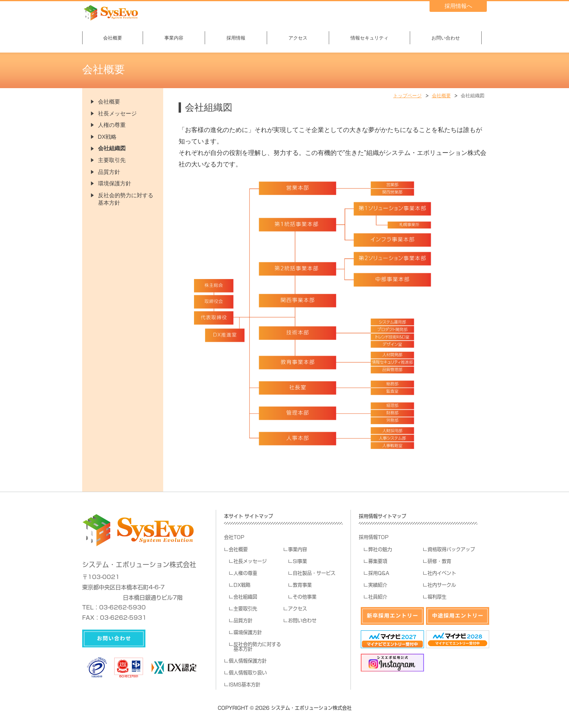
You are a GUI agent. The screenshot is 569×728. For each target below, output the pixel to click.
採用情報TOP (374, 537)
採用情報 (236, 38)
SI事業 (300, 561)
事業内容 (174, 38)
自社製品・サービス (314, 573)
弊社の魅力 (380, 549)
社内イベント (442, 573)
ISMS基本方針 (245, 685)
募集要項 (378, 561)
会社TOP (234, 537)
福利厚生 (437, 597)
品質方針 (109, 172)
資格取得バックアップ (451, 549)
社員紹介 (378, 597)
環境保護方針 (115, 183)
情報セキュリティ (369, 38)
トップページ (407, 96)
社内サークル (442, 585)
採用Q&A (379, 573)
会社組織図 (112, 148)
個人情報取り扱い (248, 673)
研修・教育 (439, 561)
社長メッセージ (117, 113)
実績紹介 (378, 585)
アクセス (298, 38)
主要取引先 (112, 160)
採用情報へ (458, 6)
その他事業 (305, 597)
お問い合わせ (446, 38)
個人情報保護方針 (248, 661)
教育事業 (302, 585)
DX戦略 (107, 137)
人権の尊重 (112, 125)
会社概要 (113, 38)
